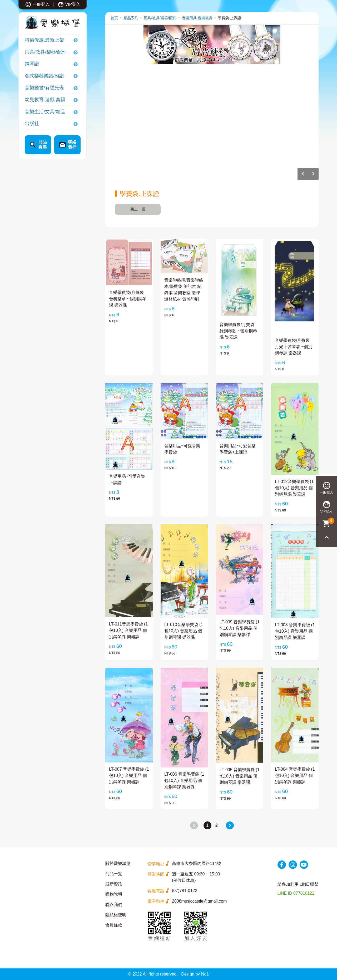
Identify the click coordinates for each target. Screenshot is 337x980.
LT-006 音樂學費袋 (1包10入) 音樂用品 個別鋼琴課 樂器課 (184, 780)
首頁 (114, 18)
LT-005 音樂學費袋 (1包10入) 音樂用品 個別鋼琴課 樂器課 (240, 776)
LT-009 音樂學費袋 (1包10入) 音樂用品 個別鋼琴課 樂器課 (240, 628)
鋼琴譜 (32, 64)
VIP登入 (69, 4)
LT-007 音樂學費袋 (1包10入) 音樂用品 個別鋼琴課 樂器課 (129, 775)
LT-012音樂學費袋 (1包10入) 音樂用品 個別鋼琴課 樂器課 (294, 488)
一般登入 (37, 4)
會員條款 (114, 925)
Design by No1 (195, 974)
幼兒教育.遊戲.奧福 (45, 100)
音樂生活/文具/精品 (45, 112)
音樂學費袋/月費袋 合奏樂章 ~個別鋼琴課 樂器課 (128, 299)
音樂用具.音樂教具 (197, 18)
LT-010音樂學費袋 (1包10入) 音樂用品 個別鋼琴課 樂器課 (184, 631)
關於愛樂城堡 (118, 863)
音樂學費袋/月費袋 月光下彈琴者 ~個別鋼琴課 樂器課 (294, 347)
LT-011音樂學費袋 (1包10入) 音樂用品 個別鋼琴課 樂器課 (128, 630)
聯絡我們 (114, 905)
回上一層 (138, 209)
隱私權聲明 (116, 915)
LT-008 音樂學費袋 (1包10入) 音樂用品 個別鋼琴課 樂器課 (295, 631)
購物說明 (114, 894)
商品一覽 (114, 874)
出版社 (32, 124)
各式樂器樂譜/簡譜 (44, 76)
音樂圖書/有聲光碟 (44, 88)
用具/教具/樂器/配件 (46, 52)
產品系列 (131, 18)
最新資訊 (114, 884)
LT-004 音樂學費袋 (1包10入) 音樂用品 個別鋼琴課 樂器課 (295, 775)
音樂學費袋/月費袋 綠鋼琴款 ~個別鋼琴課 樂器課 (238, 331)
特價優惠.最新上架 (44, 40)
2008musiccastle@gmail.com (199, 901)
